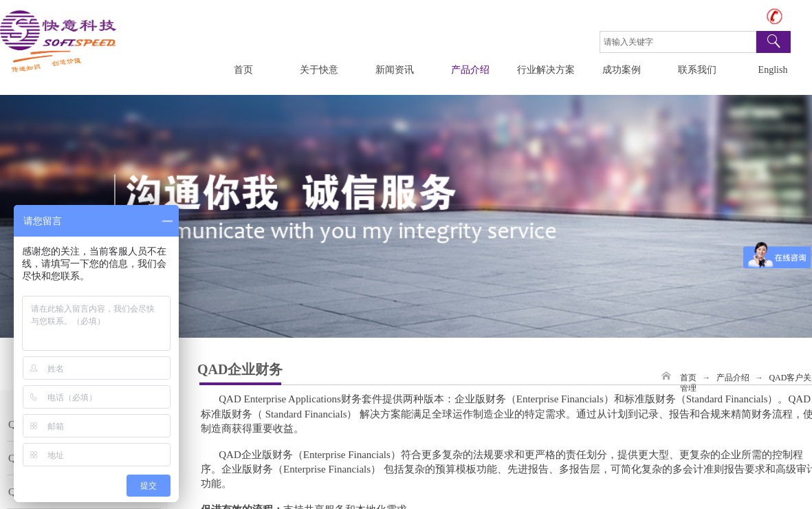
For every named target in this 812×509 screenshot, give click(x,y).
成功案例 (622, 70)
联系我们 (697, 70)
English (773, 70)
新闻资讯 (395, 70)
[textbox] (678, 42)
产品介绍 (470, 70)
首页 (243, 70)
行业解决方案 (546, 70)
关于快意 (319, 70)
